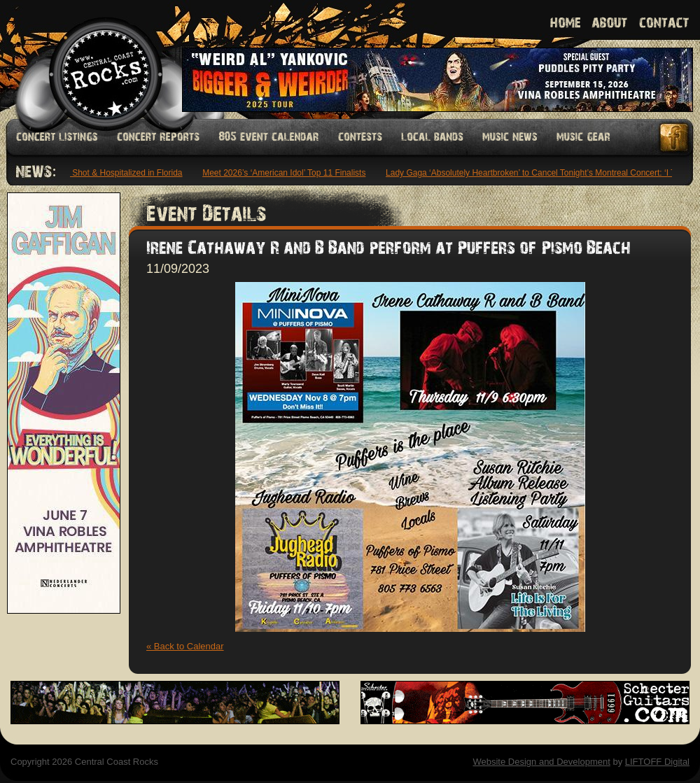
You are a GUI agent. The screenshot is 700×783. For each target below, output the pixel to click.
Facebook (675, 137)
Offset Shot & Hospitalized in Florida (117, 173)
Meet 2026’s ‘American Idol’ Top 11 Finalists (286, 173)
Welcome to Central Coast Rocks (89, 59)
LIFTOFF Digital (657, 762)
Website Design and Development (541, 762)
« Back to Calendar (185, 646)
